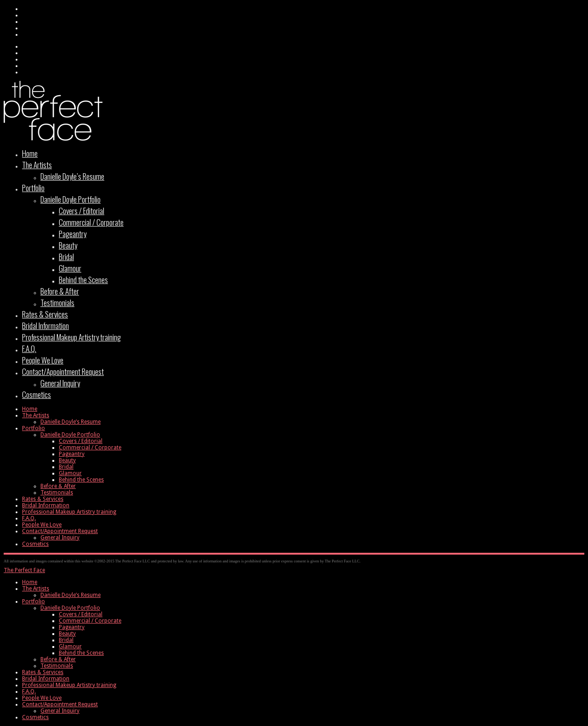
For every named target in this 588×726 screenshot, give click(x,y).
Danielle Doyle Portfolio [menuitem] (70, 608)
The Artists (37, 165)
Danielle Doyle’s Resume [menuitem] (71, 595)
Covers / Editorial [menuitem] (81, 614)
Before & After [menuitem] (58, 659)
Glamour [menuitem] (70, 647)
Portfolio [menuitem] (34, 601)
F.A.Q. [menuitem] (29, 692)
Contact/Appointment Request (63, 372)
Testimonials (57, 303)
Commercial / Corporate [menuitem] (90, 621)
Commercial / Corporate (91, 222)
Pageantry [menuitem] (72, 627)
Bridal (66, 257)
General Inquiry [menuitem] (60, 711)
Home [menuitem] (30, 582)
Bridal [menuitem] (66, 640)
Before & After (60, 291)
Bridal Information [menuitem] (46, 679)
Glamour (70, 268)
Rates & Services (45, 314)
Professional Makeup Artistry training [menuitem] (69, 685)
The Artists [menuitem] (36, 589)
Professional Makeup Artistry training (71, 337)
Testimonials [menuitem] (57, 666)
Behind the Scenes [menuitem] (81, 653)
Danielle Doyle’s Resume (72, 176)
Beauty (68, 245)
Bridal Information (45, 326)
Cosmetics (37, 394)
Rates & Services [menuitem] (43, 672)
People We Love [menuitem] (42, 698)
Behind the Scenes (83, 280)
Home (30, 153)
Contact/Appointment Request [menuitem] (60, 704)
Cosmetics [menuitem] (35, 717)
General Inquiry (60, 383)
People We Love (43, 360)
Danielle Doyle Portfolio (71, 199)
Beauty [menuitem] (67, 634)
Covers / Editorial (82, 211)
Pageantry (73, 234)
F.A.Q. (29, 349)
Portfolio (33, 188)
